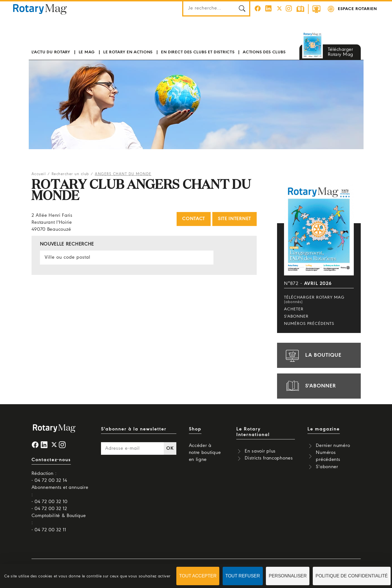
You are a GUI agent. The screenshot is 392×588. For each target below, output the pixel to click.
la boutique (313, 355)
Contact (194, 219)
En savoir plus (260, 451)
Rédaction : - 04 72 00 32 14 (49, 477)
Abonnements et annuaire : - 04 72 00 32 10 (60, 495)
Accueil (39, 174)
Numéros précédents (309, 324)
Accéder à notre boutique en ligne (205, 453)
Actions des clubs (264, 52)
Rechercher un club (70, 174)
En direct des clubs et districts (198, 52)
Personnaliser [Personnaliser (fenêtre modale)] (288, 576)
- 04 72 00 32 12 (49, 509)
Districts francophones (269, 458)
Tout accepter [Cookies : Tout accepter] (198, 576)
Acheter (294, 309)
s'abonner (310, 386)
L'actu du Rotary (51, 52)
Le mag (87, 52)
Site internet (235, 219)
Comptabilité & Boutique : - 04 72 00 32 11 (59, 523)
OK (170, 448)
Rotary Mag (40, 9)
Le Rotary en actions (128, 52)
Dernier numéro (333, 446)
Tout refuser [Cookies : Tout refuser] (243, 576)
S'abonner (296, 316)
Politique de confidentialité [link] (352, 576)
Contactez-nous (51, 460)
